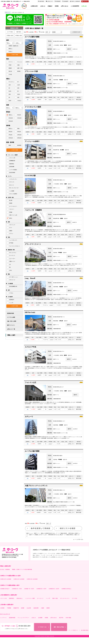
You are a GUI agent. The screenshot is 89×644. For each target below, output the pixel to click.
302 (28, 380)
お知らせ (43, 6)
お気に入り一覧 (11, 329)
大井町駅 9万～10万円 (54, 595)
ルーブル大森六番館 (32, 457)
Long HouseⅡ (30, 282)
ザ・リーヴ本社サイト (73, 637)
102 (28, 414)
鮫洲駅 (23, 615)
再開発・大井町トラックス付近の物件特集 (22, 576)
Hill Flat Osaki (30, 316)
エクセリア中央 (31, 351)
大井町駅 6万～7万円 (17, 595)
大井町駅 (2, 615)
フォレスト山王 (31, 387)
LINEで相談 (68, 624)
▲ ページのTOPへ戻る (78, 546)
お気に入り (71, 64)
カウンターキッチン (65, 605)
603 (28, 449)
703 (28, 205)
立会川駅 (29, 615)
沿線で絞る (19, 32)
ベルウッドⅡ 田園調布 (33, 212)
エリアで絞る (10, 32)
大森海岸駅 (36, 615)
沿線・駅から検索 (12, 321)
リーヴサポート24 (42, 634)
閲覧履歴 (58, 1)
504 (28, 64)
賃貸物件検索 (10, 313)
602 (28, 484)
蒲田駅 (48, 615)
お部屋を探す (34, 6)
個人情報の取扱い (85, 637)
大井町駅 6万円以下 (5, 595)
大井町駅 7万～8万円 (29, 595)
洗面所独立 (12, 605)
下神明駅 (9, 615)
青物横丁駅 (16, 615)
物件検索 (41, 1)
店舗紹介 (50, 6)
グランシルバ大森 (31, 72)
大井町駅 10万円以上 (66, 595)
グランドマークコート (33, 247)
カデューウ (29, 422)
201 (28, 239)
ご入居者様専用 (75, 6)
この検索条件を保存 (76, 32)
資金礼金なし (20, 605)
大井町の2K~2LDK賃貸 (19, 586)
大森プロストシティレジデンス (36, 492)
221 (28, 519)
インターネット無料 (30, 605)
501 (28, 135)
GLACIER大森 (30, 177)
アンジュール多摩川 (32, 143)
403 (27, 309)
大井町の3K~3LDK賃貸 (32, 586)
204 (28, 100)
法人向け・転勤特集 (5, 576)
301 (27, 344)
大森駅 (42, 615)
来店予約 (61, 624)
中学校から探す (19, 35)
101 (28, 170)
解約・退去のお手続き (59, 634)
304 (28, 274)
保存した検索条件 (75, 1)
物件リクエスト (11, 325)
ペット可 (48, 605)
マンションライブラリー (23, 624)
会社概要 (40, 624)
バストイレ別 (3, 605)
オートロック (40, 605)
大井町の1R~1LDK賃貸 (6, 586)
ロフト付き (75, 605)
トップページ (3, 624)
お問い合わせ (65, 6)
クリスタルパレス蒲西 (33, 108)
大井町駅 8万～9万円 (41, 595)
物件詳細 (79, 64)
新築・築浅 (55, 605)
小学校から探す (10, 35)
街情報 (57, 6)
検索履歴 (65, 1)
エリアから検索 (11, 317)
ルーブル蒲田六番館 (32, 37)
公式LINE (84, 6)
